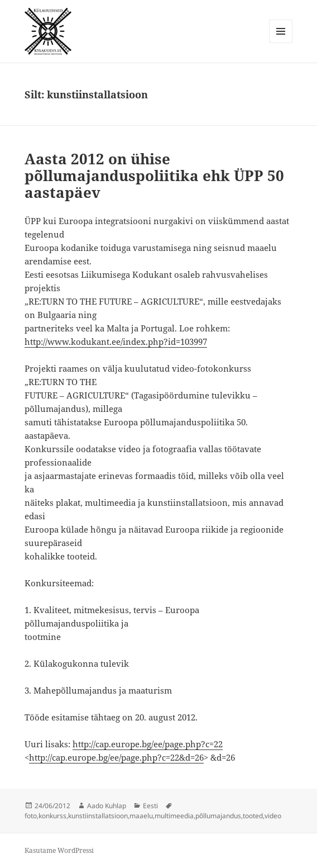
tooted (253, 816)
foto (31, 816)
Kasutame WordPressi (59, 850)
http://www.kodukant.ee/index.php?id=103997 (116, 341)
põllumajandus (218, 816)
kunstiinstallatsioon (98, 816)
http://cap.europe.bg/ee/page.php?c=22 (148, 744)
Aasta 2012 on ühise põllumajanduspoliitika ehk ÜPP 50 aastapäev (154, 176)
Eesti (150, 806)
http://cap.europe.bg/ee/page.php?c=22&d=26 (116, 757)
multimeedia (174, 816)
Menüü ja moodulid (281, 43)
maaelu (141, 816)
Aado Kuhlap (107, 806)
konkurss (52, 816)
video (273, 816)
